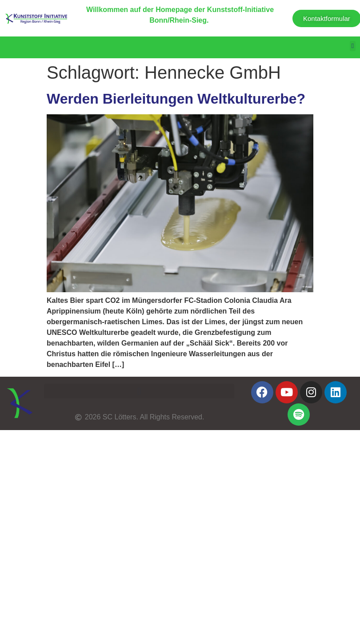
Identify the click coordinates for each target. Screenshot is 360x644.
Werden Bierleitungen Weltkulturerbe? (176, 99)
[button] (353, 46)
